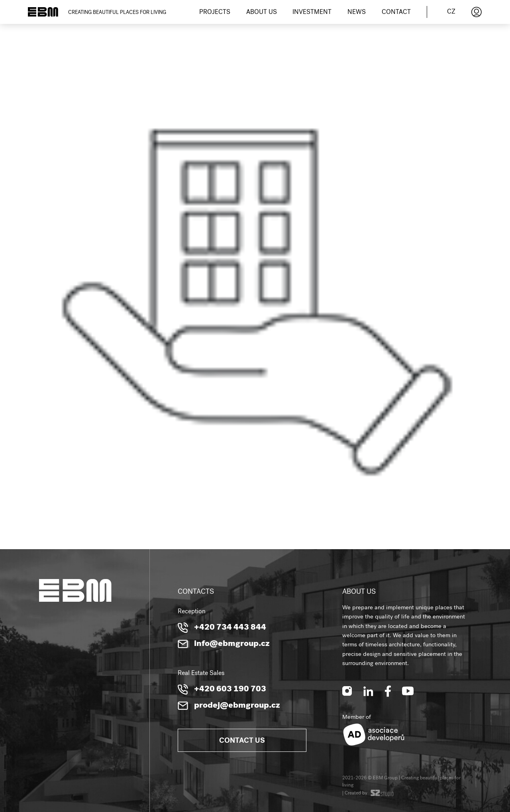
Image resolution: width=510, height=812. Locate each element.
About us (262, 13)
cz (451, 12)
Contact (396, 13)
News (357, 13)
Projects (215, 13)
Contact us (242, 741)
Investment (312, 13)
